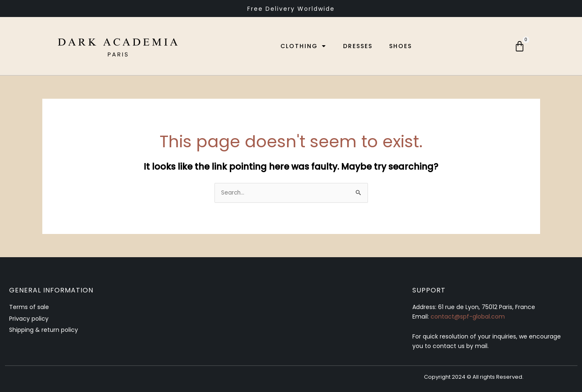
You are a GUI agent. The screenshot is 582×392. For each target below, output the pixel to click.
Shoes (399, 46)
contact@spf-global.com (468, 317)
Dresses (357, 46)
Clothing (302, 46)
